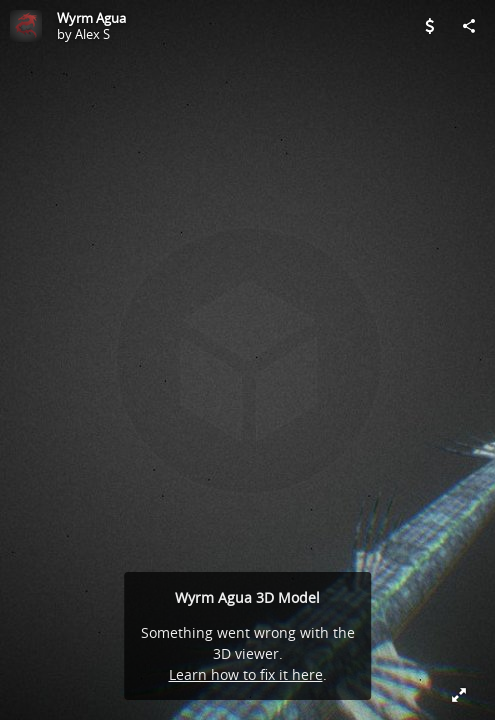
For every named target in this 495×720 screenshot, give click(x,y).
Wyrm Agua (91, 18)
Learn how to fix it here (246, 674)
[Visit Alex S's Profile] (26, 26)
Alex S (92, 34)
